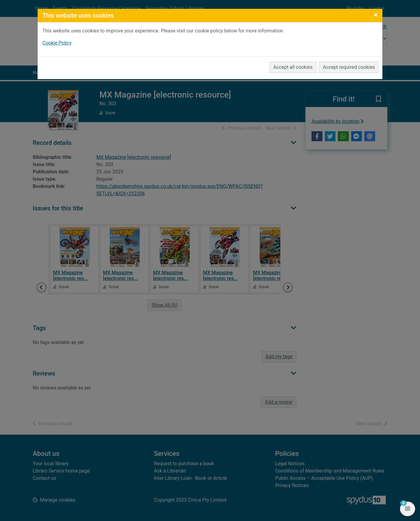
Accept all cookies (293, 67)
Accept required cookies (349, 67)
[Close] (376, 15)
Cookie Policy (57, 43)
